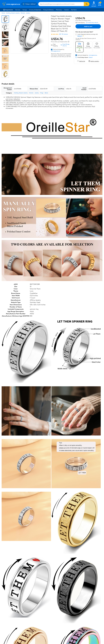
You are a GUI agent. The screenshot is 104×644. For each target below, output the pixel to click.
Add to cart (88, 26)
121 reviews (65, 34)
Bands (46, 93)
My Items (74, 10)
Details (91, 57)
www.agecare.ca (56, 51)
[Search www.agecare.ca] (61, 4)
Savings (25, 10)
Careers (67, 10)
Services (18, 10)
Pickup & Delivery (48, 10)
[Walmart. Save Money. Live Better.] (11, 4)
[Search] (87, 4)
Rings (42, 93)
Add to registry (94, 61)
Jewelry (28, 13)
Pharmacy (59, 10)
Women (23, 13)
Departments (8, 10)
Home (3, 13)
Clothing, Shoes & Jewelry (13, 13)
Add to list (81, 61)
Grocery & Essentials (35, 10)
